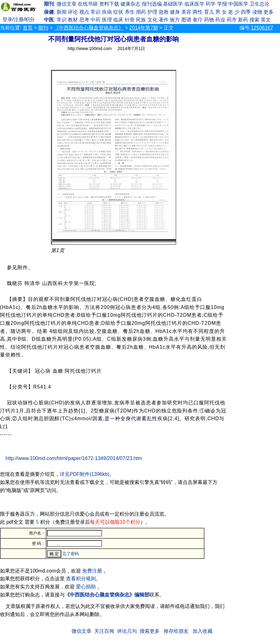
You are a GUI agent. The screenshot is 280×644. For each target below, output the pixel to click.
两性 (198, 12)
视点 (84, 12)
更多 (268, 12)
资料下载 (109, 4)
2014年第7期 (144, 28)
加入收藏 (203, 631)
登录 (7, 19)
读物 (257, 12)
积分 (30, 19)
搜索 (254, 20)
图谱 (186, 20)
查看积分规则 (81, 579)
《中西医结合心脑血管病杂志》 (89, 28)
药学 (211, 4)
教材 (73, 20)
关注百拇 (104, 631)
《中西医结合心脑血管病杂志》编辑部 (107, 595)
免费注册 (92, 571)
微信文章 (67, 4)
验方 (175, 20)
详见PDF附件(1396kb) (84, 474)
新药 (243, 20)
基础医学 (173, 4)
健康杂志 (130, 4)
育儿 (209, 12)
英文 (266, 20)
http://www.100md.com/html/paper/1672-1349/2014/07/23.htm (74, 458)
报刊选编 (152, 4)
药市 (232, 20)
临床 (118, 20)
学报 (222, 4)
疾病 (107, 12)
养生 (130, 12)
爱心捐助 (86, 587)
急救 (164, 12)
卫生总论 (259, 4)
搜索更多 (150, 631)
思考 (84, 20)
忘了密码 (71, 554)
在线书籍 (88, 4)
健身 (175, 12)
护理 (152, 12)
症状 (118, 12)
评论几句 (127, 631)
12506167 (262, 28)
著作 (164, 20)
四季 (246, 12)
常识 (96, 12)
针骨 (130, 20)
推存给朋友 (176, 631)
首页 (28, 28)
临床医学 (194, 4)
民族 (141, 20)
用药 (141, 12)
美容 (186, 12)
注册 (19, 19)
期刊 (43, 28)
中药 (96, 20)
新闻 (62, 12)
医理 (107, 20)
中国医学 (238, 4)
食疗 (198, 20)
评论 (73, 12)
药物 (209, 20)
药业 (220, 20)
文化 (152, 20)
